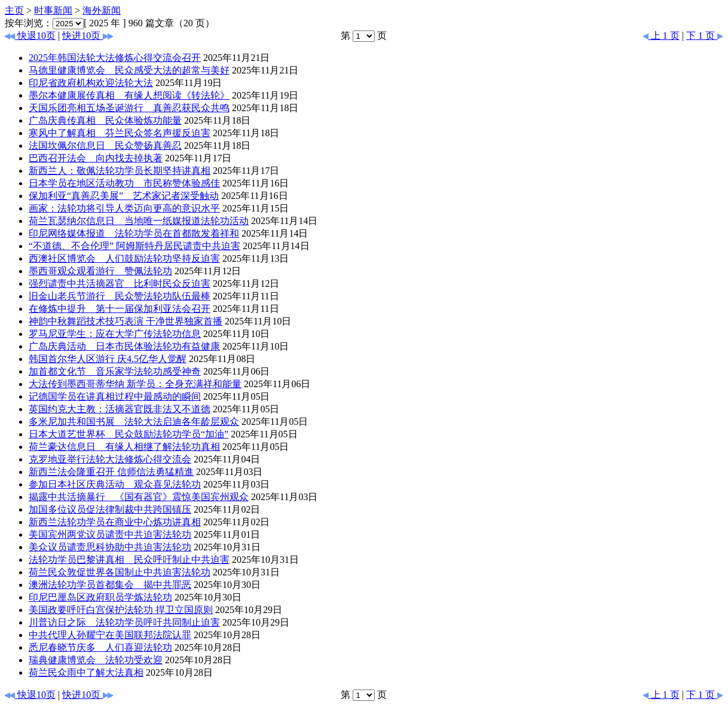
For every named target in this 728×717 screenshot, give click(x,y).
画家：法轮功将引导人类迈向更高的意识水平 (124, 208)
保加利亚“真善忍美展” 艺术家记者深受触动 (124, 196)
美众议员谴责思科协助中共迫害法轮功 (110, 547)
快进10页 (88, 36)
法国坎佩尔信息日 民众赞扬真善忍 (105, 145)
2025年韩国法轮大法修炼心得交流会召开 (115, 58)
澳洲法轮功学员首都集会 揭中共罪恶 (110, 585)
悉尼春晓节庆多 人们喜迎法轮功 (100, 647)
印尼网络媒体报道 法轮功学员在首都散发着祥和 (134, 233)
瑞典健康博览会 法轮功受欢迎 (96, 660)
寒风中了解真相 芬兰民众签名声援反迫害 (120, 133)
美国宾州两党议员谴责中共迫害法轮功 (110, 534)
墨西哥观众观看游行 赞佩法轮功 (100, 271)
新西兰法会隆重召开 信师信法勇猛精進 (111, 472)
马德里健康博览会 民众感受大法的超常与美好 (129, 70)
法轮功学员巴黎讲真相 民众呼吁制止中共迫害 (129, 560)
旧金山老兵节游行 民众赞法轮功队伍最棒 (120, 296)
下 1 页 (705, 36)
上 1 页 (661, 36)
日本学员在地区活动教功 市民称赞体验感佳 (124, 183)
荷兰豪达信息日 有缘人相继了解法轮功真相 (124, 447)
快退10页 (30, 36)
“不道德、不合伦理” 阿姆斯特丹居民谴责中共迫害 (134, 246)
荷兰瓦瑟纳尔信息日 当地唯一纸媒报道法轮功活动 (139, 221)
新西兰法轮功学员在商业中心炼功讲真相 (115, 522)
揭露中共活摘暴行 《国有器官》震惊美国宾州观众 (139, 497)
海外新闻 (102, 10)
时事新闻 (53, 10)
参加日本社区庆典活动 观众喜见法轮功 (115, 484)
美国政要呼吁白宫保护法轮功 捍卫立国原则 (121, 610)
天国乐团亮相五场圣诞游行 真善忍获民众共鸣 (129, 108)
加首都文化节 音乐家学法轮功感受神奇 (115, 371)
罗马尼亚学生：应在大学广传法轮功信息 (115, 334)
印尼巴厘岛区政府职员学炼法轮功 (100, 597)
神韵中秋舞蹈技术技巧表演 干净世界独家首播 (126, 321)
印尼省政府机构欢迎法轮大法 (91, 83)
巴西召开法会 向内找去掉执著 (96, 158)
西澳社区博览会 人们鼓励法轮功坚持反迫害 (124, 258)
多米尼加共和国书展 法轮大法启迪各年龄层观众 (134, 422)
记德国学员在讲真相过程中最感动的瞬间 (115, 396)
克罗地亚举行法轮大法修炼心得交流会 (110, 459)
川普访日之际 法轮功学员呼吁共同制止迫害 (124, 622)
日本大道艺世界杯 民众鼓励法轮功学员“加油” (129, 434)
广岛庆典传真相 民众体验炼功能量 (105, 120)
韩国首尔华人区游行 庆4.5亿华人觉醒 (108, 359)
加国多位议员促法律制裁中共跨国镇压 (110, 509)
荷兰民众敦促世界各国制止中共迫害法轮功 (120, 572)
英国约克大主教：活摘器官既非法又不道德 (120, 409)
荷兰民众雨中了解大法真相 (86, 672)
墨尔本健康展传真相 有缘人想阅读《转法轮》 (129, 95)
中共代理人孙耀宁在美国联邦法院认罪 (110, 635)
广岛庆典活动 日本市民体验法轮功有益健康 (124, 346)
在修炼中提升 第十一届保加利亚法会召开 (120, 309)
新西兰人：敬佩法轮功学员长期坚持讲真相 (120, 171)
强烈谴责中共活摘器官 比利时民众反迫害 (120, 284)
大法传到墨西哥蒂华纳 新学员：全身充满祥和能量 (135, 384)
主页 (14, 10)
